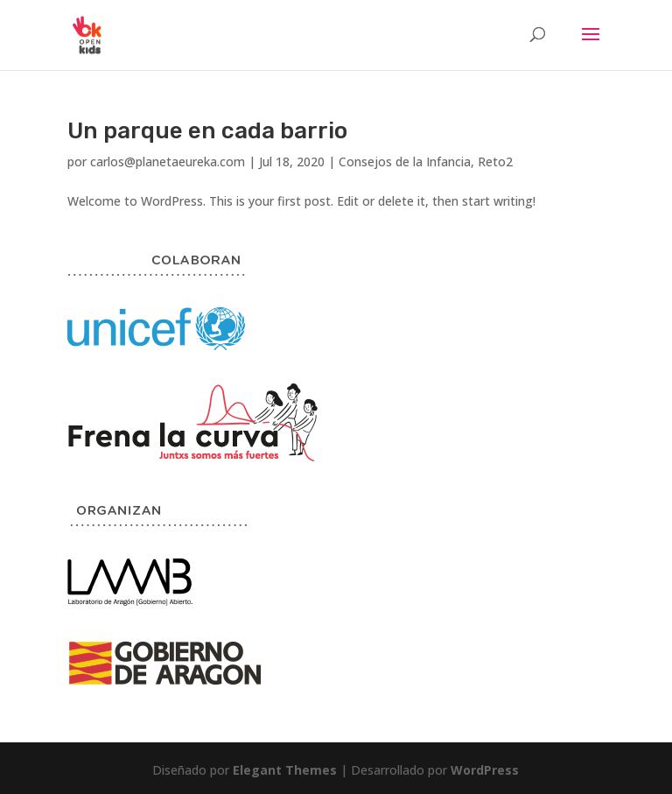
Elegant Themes (285, 770)
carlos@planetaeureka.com (168, 162)
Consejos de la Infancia (405, 162)
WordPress (485, 770)
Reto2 (495, 162)
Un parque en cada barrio (207, 131)
